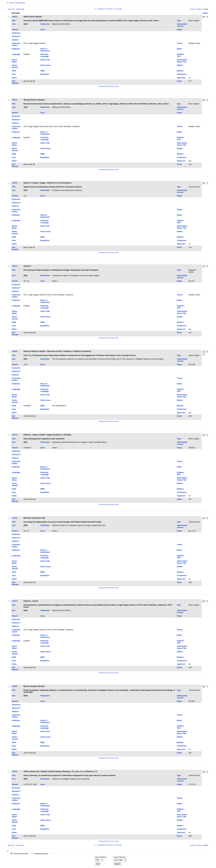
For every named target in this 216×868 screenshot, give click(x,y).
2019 (25, 24)
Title (14, 21)
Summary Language (44, 55)
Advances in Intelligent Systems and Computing (71, 779)
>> (114, 9)
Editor (179, 49)
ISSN (14, 71)
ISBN (42, 71)
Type (179, 21)
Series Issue (46, 65)
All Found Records (21, 854)
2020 (25, 525)
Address (15, 40)
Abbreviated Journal (182, 25)
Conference (182, 74)
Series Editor (14, 61)
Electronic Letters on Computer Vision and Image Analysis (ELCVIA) (79, 525)
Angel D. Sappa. (39, 183)
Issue (43, 29)
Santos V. (27, 183)
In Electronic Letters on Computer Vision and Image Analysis (76, 275)
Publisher (16, 49)
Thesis (180, 43)
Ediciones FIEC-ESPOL (61, 24)
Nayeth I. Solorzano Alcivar (51, 351)
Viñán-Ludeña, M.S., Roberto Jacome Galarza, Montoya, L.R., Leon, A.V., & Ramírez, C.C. (60, 771)
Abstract (15, 36)
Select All (11, 9)
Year (14, 24)
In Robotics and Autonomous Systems (67, 190)
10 (111, 9)
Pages (179, 29)
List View (193, 9)
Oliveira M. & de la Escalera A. (60, 183)
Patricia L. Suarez (31, 601)
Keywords (16, 33)
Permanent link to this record (109, 86)
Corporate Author (16, 44)
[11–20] (118, 9)
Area (14, 74)
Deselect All (20, 9)
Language (16, 54)
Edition (180, 65)
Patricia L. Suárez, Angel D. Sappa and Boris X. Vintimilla (47, 435)
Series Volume (15, 66)
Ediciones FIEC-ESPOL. (62, 610)
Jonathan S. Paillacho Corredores (77, 351)
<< (96, 9)
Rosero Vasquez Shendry (34, 686)
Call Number (15, 82)
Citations (200, 9)
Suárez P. (27, 266)
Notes (14, 78)
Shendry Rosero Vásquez (34, 100)
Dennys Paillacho (31, 351)
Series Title (45, 60)
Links (205, 13)
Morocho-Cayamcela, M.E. (35, 518)
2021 (25, 275)
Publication (45, 24)
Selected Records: (42, 854)
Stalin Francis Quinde (33, 17)
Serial (179, 81)
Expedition (45, 74)
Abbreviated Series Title (182, 61)
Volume (15, 29)
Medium (180, 71)
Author (15, 17)
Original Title (180, 55)
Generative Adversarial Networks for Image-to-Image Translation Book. (80, 442)
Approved (181, 78)
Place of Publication (45, 50)
